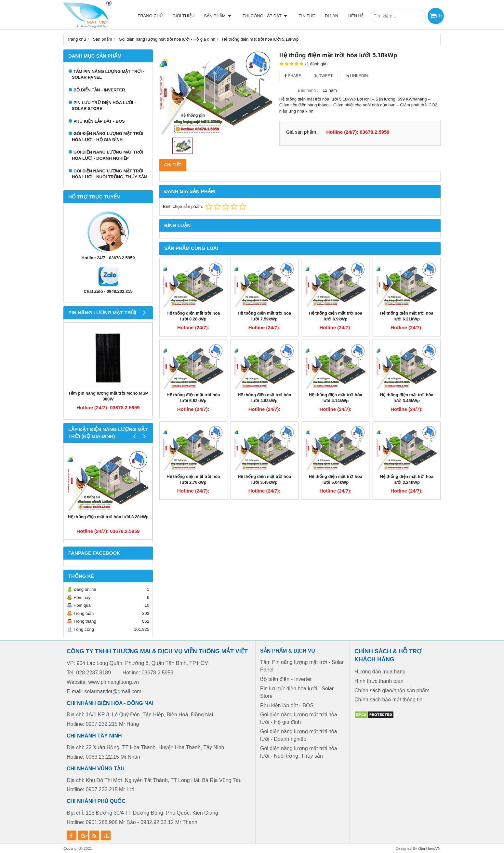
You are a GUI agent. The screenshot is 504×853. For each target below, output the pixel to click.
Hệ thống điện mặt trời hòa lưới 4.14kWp (336, 398)
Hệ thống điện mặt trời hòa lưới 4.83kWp (264, 398)
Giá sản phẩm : (303, 132)
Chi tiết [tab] (173, 165)
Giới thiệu (187, 16)
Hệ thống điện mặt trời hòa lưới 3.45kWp (407, 398)
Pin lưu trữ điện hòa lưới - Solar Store (104, 106)
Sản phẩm (221, 16)
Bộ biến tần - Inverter (99, 90)
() (439, 15)
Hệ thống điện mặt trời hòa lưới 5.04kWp (336, 480)
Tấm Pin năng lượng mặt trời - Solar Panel (108, 74)
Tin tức (307, 16)
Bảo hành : (308, 90)
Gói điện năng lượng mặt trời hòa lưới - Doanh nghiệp (108, 155)
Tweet (323, 76)
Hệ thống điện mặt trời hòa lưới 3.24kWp (407, 480)
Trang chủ (154, 16)
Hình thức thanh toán (379, 681)
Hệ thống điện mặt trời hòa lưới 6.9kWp (336, 316)
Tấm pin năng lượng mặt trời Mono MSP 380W (108, 396)
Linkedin (357, 76)
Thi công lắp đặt (267, 16)
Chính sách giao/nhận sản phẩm (392, 691)
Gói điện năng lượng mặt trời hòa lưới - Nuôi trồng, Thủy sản (109, 174)
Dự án (332, 16)
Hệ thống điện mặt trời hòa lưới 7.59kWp (264, 316)
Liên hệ (356, 16)
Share (293, 76)
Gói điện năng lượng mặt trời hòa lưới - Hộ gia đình (108, 137)
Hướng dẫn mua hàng (380, 672)
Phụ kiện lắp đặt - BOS (99, 121)
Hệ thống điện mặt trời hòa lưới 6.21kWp (407, 316)
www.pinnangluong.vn (113, 682)
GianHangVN (429, 848)
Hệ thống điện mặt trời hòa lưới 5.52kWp (193, 398)
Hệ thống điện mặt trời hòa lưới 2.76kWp (193, 480)
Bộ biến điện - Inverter (286, 679)
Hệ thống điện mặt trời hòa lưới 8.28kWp (108, 517)
